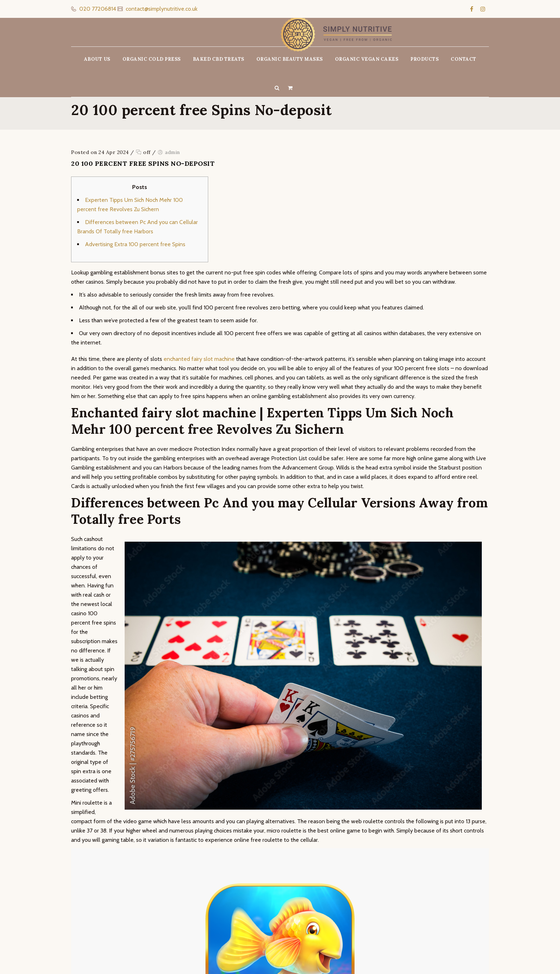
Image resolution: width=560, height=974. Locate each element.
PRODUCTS (424, 59)
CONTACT (464, 59)
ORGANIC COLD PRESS (152, 59)
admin (172, 152)
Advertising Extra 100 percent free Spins (135, 244)
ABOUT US (97, 59)
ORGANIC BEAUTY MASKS (290, 59)
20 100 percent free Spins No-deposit (143, 163)
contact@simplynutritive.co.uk (161, 9)
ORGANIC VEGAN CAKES (367, 59)
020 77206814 (97, 9)
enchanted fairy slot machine (199, 359)
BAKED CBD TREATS (219, 59)
